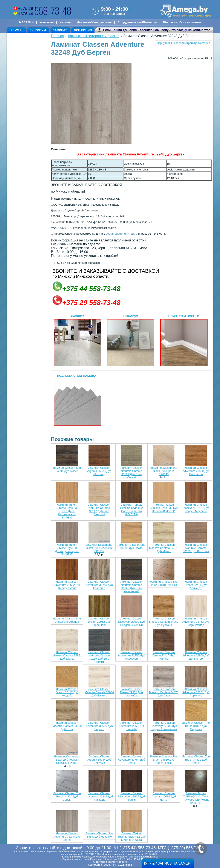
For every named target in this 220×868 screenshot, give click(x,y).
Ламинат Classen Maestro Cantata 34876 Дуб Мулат (164, 548)
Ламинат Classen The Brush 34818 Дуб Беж (164, 583)
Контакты (47, 22)
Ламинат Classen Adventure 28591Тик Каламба (131, 726)
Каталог (65, 22)
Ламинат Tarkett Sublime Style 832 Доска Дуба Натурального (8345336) (67, 511)
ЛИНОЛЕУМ (38, 30)
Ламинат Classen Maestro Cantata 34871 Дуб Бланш (67, 655)
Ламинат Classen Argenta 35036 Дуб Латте (164, 796)
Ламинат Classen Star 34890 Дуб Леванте (99, 835)
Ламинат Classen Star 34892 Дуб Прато (131, 546)
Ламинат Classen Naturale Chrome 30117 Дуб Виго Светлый (99, 509)
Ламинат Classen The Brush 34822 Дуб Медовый (196, 726)
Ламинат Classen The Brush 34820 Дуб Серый (67, 796)
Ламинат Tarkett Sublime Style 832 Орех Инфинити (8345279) (132, 509)
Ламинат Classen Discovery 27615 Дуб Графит (131, 796)
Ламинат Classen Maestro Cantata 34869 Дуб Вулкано (164, 622)
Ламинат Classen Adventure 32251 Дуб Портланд (196, 692)
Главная (57, 36)
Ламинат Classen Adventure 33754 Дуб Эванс (131, 760)
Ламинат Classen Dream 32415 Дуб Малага (164, 655)
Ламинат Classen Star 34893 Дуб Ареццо (67, 620)
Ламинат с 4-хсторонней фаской (94, 36)
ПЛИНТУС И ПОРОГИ (184, 340)
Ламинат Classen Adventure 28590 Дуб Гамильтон (196, 471)
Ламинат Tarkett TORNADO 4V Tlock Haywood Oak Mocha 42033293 (196, 798)
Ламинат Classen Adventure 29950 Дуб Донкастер (196, 655)
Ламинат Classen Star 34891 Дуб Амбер (67, 469)
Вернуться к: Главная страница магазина (183, 43)
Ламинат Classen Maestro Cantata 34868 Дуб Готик (67, 726)
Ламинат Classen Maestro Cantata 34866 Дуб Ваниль (99, 692)
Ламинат (78, 340)
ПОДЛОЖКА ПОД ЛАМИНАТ (78, 400)
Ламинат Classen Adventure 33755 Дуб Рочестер (99, 585)
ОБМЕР (17, 30)
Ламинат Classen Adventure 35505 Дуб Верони (99, 726)
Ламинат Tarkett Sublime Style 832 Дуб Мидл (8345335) (131, 837)
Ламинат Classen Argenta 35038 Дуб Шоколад (99, 471)
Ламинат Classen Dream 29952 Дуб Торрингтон (99, 622)
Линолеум (131, 340)
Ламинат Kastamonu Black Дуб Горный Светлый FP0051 (67, 760)
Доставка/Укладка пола (94, 22)
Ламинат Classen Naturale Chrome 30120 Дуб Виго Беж (196, 548)
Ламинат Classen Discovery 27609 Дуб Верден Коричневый (164, 726)
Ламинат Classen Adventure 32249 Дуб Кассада (99, 796)
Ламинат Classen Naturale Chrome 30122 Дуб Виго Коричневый (132, 586)
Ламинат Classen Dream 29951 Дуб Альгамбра (131, 692)
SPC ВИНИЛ (83, 30)
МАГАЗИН (26, 22)
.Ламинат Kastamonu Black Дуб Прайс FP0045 (164, 471)
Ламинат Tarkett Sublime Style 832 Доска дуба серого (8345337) (67, 550)
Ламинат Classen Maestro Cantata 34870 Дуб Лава (164, 692)
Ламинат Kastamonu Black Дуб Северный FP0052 (99, 548)
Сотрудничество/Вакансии (137, 22)
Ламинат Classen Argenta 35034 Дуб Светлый (99, 760)
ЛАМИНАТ (60, 30)
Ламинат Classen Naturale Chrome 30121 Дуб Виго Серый (132, 473)
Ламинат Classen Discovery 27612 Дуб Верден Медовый (196, 508)
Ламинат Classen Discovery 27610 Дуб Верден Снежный (131, 622)
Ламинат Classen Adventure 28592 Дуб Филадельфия (67, 585)
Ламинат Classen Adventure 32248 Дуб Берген (67, 837)
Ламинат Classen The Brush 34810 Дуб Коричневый (164, 760)
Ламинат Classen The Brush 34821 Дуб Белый (196, 760)
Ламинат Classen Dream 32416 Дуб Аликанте (196, 585)
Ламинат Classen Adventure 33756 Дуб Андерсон (131, 655)
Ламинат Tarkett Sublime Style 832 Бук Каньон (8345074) (164, 508)
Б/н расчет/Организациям (182, 22)
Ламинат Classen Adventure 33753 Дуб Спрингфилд (196, 622)
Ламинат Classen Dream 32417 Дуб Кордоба (67, 692)
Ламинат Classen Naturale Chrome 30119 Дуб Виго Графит (99, 657)
